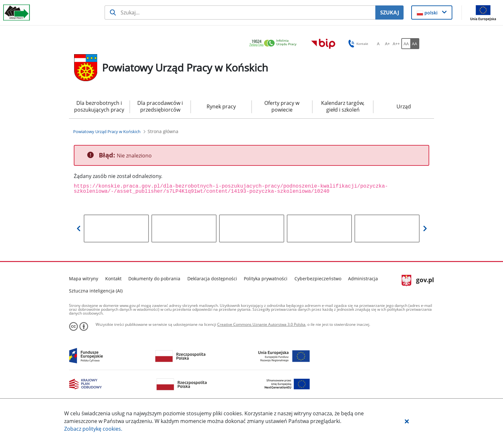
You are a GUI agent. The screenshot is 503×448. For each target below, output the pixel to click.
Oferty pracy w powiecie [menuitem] (282, 106)
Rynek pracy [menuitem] (221, 106)
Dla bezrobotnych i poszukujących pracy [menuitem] (99, 106)
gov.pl (418, 281)
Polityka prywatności (266, 279)
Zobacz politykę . (93, 429)
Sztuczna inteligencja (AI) (96, 291)
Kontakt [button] (357, 44)
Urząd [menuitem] (404, 106)
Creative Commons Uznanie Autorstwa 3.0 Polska (261, 324)
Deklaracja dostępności (212, 279)
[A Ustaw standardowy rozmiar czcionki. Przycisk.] (378, 44)
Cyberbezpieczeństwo (318, 279)
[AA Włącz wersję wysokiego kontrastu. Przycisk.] (415, 44)
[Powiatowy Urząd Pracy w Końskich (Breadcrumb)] (107, 131)
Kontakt (113, 279)
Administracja (363, 279)
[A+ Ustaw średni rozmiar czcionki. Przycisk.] (387, 44)
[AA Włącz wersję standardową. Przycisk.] (406, 44)
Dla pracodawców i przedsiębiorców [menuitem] (160, 106)
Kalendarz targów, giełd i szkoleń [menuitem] (343, 106)
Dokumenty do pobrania (154, 279)
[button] (407, 421)
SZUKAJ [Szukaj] (390, 13)
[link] (275, 43)
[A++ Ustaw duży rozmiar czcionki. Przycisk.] (396, 44)
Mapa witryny (84, 279)
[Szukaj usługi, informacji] (240, 13)
